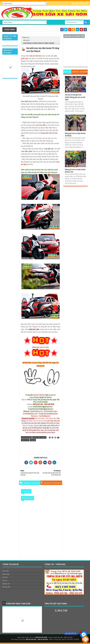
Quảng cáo (6, 584)
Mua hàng (6, 574)
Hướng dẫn (6, 587)
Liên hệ (5, 577)
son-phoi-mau (26, 437)
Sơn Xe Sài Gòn (35, 56)
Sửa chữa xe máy (53, 423)
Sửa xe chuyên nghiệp (30, 425)
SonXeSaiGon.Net (50, 411)
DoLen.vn (34, 416)
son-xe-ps (26, 40)
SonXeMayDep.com (30, 414)
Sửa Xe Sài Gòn (39, 395)
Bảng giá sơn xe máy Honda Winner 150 (75, 171)
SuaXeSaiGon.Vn (36, 411)
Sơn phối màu (51, 418)
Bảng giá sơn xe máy (41, 347)
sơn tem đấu (41, 125)
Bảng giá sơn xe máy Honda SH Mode (75, 134)
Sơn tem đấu (40, 418)
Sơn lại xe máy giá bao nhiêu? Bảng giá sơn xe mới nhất (75, 97)
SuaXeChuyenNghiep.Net (48, 414)
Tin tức (5, 581)
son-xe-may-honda (39, 437)
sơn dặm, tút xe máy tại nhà (36, 421)
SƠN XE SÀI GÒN (41, 637)
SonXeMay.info (45, 416)
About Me (6, 571)
